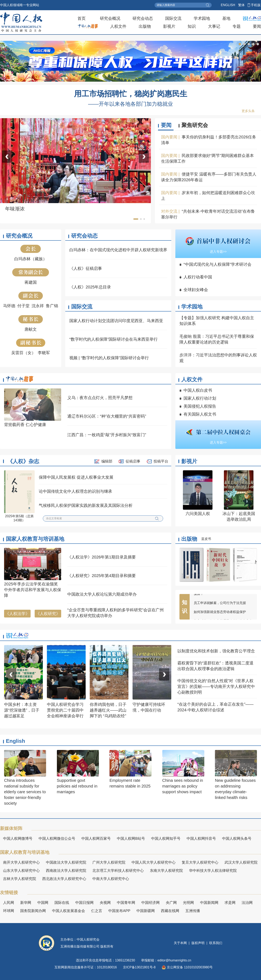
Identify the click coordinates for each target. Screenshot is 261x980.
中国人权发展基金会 (69, 911)
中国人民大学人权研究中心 (154, 862)
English (15, 741)
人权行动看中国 (198, 277)
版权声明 (198, 943)
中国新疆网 (146, 911)
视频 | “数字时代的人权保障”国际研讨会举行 (109, 358)
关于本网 (181, 943)
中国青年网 (126, 903)
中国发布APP (119, 911)
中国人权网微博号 (18, 839)
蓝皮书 (206, 539)
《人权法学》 (17, 614)
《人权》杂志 (23, 461)
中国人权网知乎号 (166, 839)
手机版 (256, 5)
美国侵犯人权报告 (200, 406)
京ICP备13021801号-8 (139, 967)
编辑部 (107, 461)
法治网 (247, 903)
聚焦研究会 (195, 125)
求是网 (230, 903)
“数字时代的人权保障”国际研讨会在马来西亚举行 (113, 339)
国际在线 (62, 903)
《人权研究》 (48, 614)
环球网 (9, 911)
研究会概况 (110, 18)
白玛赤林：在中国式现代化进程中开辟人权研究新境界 (118, 250)
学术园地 (202, 18)
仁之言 (97, 911)
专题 (237, 26)
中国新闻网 (209, 903)
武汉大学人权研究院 (241, 862)
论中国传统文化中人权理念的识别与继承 (75, 491)
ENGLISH (228, 5)
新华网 (26, 903)
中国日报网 (84, 903)
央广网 (171, 903)
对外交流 (169, 211)
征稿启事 (133, 461)
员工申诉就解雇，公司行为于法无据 (220, 605)
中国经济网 (150, 903)
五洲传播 (193, 911)
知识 (192, 26)
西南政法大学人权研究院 (66, 871)
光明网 (188, 903)
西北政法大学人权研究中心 (64, 879)
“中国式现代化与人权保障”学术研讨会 (217, 264)
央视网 (105, 903)
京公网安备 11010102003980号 (187, 967)
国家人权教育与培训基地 (35, 539)
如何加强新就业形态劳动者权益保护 (220, 614)
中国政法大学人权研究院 (66, 862)
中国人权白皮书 (198, 390)
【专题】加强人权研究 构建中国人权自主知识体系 (217, 321)
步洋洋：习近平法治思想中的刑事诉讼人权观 (218, 358)
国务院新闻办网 (33, 911)
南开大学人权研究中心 (21, 862)
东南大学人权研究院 (166, 871)
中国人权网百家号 (96, 839)
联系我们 (215, 943)
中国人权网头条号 (237, 839)
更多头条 (248, 111)
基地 (226, 18)
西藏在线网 (170, 911)
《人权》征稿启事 (86, 268)
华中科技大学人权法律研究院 (213, 871)
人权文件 (118, 26)
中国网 (43, 903)
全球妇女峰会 (196, 290)
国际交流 (173, 18)
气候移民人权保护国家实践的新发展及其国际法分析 (86, 505)
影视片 (169, 26)
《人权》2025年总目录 (90, 287)
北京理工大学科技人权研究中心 (118, 871)
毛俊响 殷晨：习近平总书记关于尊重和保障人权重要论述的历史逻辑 (217, 339)
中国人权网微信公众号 (57, 839)
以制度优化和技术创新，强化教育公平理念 (216, 651)
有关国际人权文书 (200, 414)
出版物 (145, 26)
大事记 (214, 26)
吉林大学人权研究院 (20, 879)
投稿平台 (161, 461)
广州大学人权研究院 (109, 862)
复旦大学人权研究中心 (200, 862)
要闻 (257, 26)
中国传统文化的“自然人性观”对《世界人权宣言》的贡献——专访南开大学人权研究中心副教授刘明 (216, 686)
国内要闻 (169, 137)
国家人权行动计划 (200, 398)
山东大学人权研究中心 (21, 871)
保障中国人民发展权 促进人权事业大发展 (76, 477)
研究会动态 (143, 18)
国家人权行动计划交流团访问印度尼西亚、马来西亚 (116, 321)
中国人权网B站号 (131, 839)
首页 (82, 18)
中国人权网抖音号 (201, 839)
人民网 (9, 903)
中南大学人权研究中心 (111, 879)
